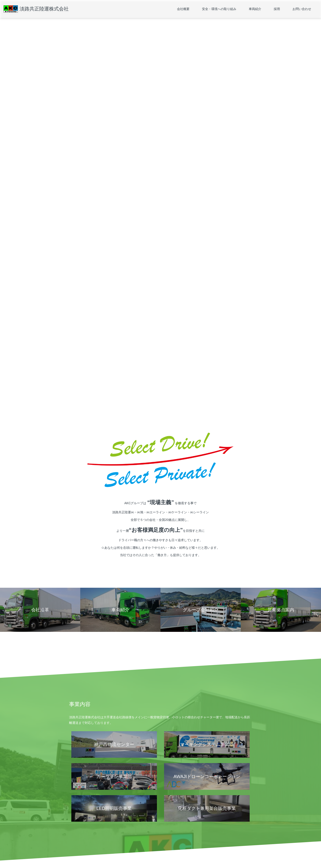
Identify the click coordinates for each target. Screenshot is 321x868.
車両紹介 (255, 9)
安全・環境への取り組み (219, 9)
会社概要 (183, 9)
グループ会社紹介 (80, 845)
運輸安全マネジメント (126, 831)
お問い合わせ (302, 9)
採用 (277, 9)
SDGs (117, 838)
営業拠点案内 (77, 831)
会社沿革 (74, 838)
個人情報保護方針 (80, 851)
